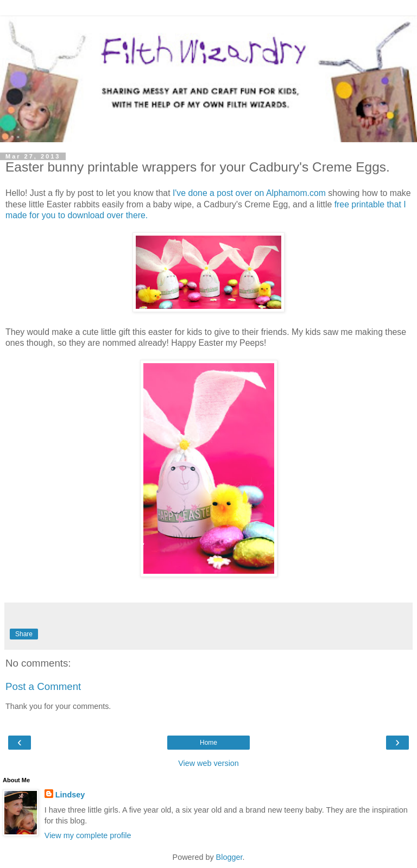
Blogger (229, 857)
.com (317, 193)
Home (208, 743)
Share (24, 634)
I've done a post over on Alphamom (240, 193)
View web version (208, 763)
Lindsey (70, 795)
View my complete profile (88, 835)
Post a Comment (43, 686)
